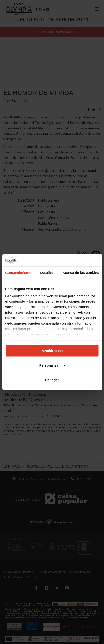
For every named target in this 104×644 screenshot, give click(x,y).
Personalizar (52, 365)
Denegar (52, 380)
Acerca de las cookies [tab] (81, 272)
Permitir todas (52, 350)
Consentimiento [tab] (18, 272)
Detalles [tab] (47, 272)
